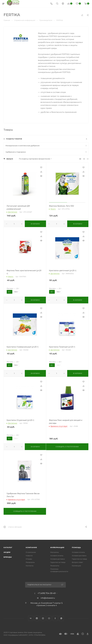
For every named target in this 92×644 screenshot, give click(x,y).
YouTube (49, 618)
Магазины (55, 552)
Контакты (30, 566)
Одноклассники (55, 618)
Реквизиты (30, 562)
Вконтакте (31, 618)
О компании (31, 552)
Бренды (8, 557)
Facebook (37, 618)
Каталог (8, 547)
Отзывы (29, 559)
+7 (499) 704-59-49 (47, 593)
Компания (31, 547)
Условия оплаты (57, 556)
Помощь (76, 547)
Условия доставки (58, 559)
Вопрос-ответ (77, 562)
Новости (29, 556)
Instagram (43, 618)
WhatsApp (61, 618)
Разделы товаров (14, 139)
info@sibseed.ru (48, 598)
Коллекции (76, 566)
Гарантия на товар (58, 562)
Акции (7, 552)
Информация (57, 547)
